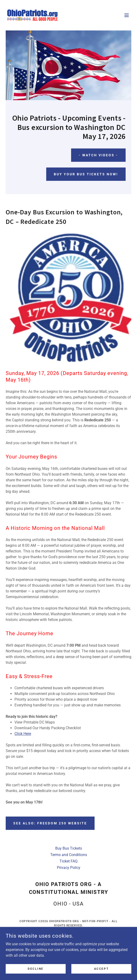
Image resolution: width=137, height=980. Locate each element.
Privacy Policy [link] (69, 868)
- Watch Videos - (98, 155)
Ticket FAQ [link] (68, 861)
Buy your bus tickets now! (86, 174)
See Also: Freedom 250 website (50, 823)
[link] (32, 15)
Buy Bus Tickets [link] (69, 848)
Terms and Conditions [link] (69, 855)
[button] (127, 15)
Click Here (23, 734)
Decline (36, 969)
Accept (101, 969)
